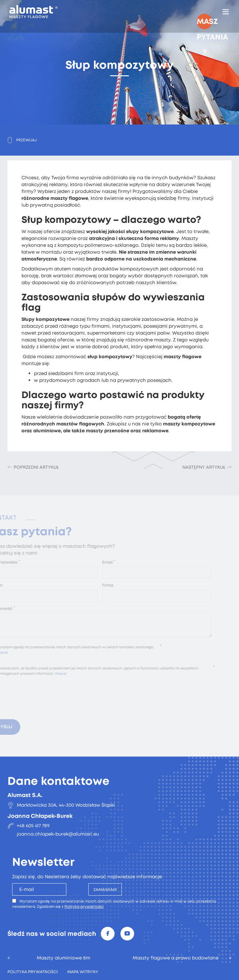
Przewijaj (26, 140)
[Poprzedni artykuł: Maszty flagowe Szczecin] (33, 467)
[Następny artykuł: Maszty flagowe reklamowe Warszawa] (207, 467)
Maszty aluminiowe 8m (63, 958)
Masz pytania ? (204, 23)
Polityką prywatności (84, 907)
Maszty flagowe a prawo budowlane (176, 958)
